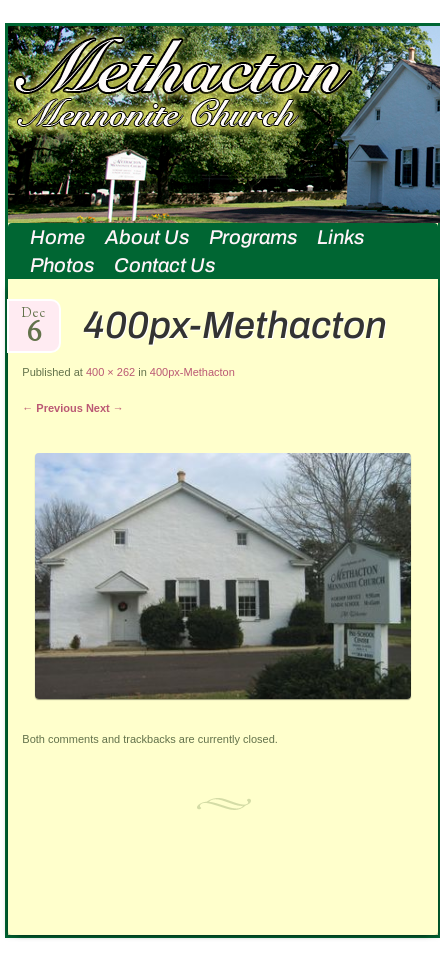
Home (57, 237)
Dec (33, 319)
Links (340, 237)
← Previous (52, 408)
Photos (62, 265)
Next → (105, 408)
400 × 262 (110, 372)
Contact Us (164, 265)
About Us (147, 237)
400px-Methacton (192, 372)
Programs (253, 237)
